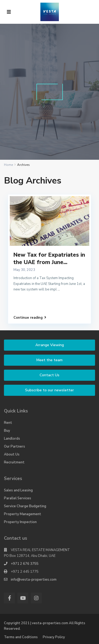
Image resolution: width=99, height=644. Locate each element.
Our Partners (15, 446)
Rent (8, 423)
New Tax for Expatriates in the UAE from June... (49, 258)
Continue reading (30, 318)
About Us (12, 454)
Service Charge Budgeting (25, 506)
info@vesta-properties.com (34, 580)
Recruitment (14, 462)
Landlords (12, 439)
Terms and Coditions (21, 637)
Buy (7, 431)
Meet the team (49, 360)
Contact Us (49, 375)
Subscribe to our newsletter (49, 390)
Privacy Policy (54, 637)
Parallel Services (18, 498)
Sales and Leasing (18, 490)
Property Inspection (20, 522)
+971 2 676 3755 (25, 564)
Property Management (23, 514)
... (59, 289)
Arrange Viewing (50, 345)
